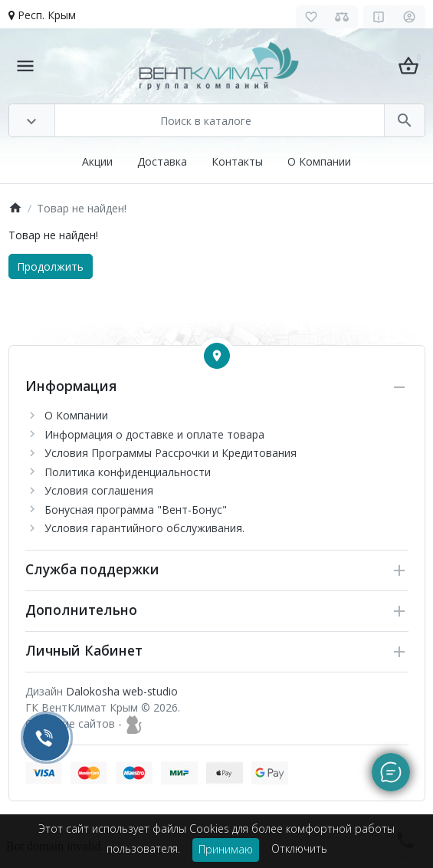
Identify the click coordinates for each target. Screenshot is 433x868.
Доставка (162, 161)
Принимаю (226, 849)
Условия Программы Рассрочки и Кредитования (171, 453)
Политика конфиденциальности (128, 472)
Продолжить (50, 266)
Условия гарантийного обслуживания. (144, 528)
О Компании (319, 161)
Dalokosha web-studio (122, 691)
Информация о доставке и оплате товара (154, 434)
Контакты (237, 161)
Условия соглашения (99, 490)
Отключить (299, 848)
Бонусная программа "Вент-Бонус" (136, 510)
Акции (97, 161)
